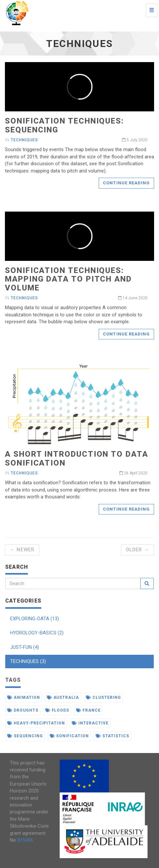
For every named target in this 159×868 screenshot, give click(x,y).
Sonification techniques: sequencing (64, 125)
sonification (69, 736)
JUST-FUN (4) (25, 647)
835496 (25, 840)
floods (57, 710)
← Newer (22, 550)
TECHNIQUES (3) (28, 661)
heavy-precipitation (36, 723)
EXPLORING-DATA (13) (35, 619)
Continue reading (126, 183)
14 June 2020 (133, 298)
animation (24, 697)
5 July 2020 (135, 140)
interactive (90, 723)
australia (63, 697)
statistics (112, 736)
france (88, 710)
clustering (103, 697)
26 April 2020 (133, 473)
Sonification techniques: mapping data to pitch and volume (68, 279)
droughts (23, 710)
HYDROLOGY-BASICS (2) (37, 633)
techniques (24, 140)
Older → (138, 550)
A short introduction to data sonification (77, 458)
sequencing (25, 736)
